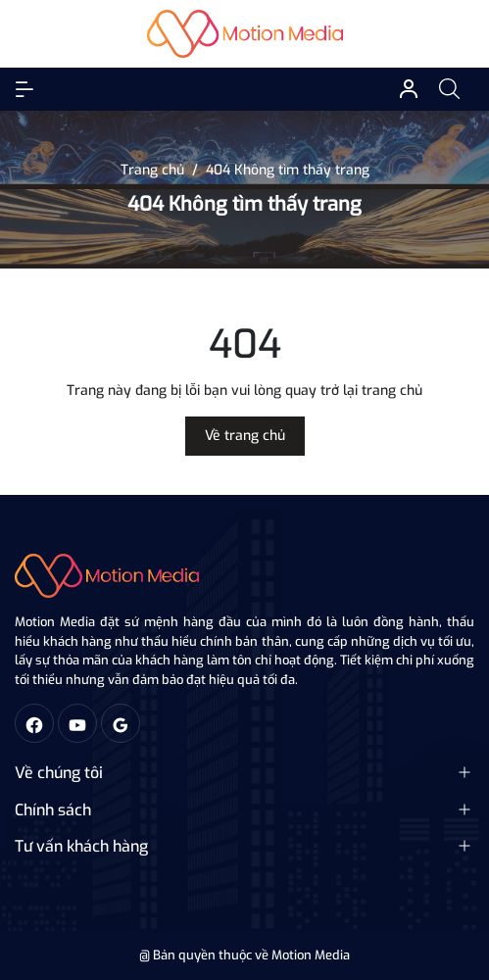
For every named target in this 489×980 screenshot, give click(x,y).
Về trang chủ (245, 436)
